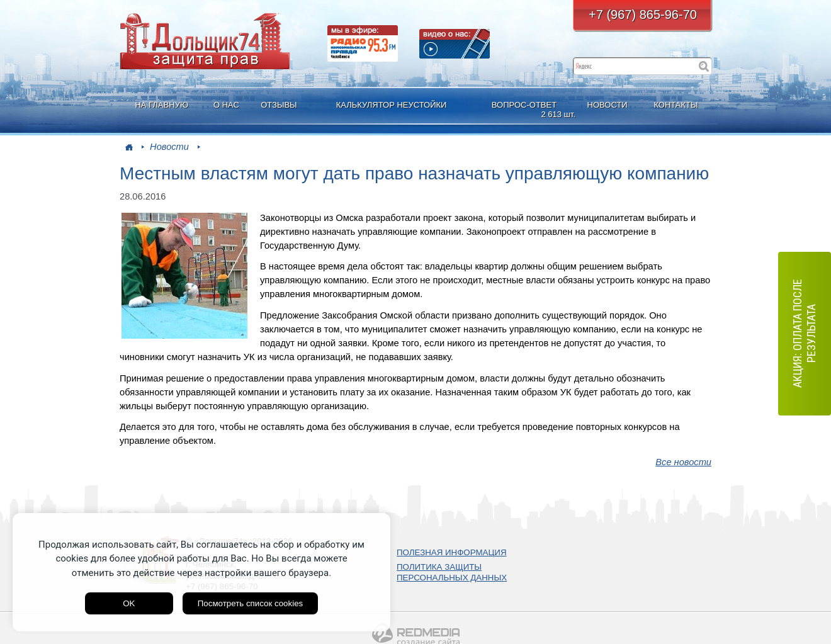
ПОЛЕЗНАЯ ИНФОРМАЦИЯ (452, 552)
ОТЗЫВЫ (279, 105)
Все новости (683, 462)
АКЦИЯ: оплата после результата (804, 334)
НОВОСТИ (608, 105)
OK (129, 603)
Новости (169, 147)
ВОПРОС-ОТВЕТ (526, 110)
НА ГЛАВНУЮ (161, 105)
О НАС (226, 105)
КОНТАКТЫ (676, 105)
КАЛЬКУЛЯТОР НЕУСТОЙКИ (392, 105)
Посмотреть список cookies (250, 603)
